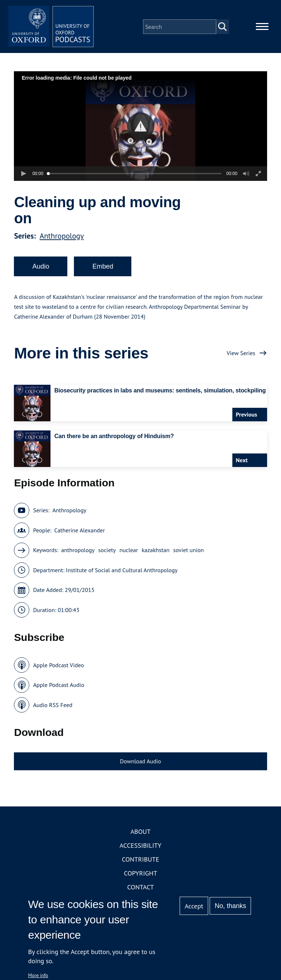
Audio (41, 267)
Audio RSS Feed (53, 706)
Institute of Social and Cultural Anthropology (122, 571)
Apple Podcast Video (58, 666)
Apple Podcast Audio (59, 686)
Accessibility (140, 846)
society (107, 551)
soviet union (188, 551)
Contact (141, 888)
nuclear (129, 551)
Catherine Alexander (79, 531)
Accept (194, 906)
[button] (141, 127)
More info (38, 975)
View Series (241, 354)
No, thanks (231, 906)
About (140, 833)
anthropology (78, 551)
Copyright (141, 874)
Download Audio (140, 763)
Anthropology (62, 237)
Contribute (140, 860)
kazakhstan (156, 551)
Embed (103, 267)
